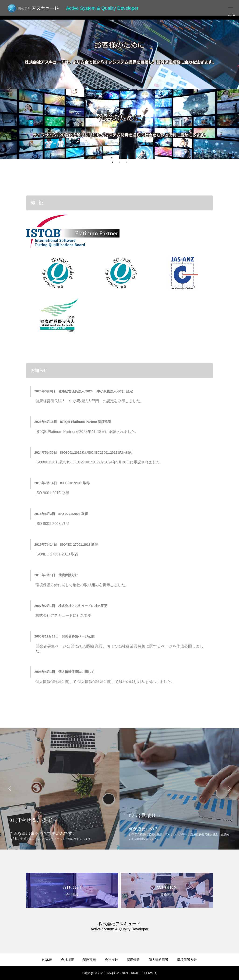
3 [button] (127, 162)
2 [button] (119, 162)
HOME (47, 960)
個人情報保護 (158, 960)
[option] (119, 89)
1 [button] (112, 162)
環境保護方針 (187, 960)
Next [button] (229, 89)
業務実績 (89, 960)
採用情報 (133, 960)
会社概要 (67, 960)
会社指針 (111, 960)
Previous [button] (10, 89)
